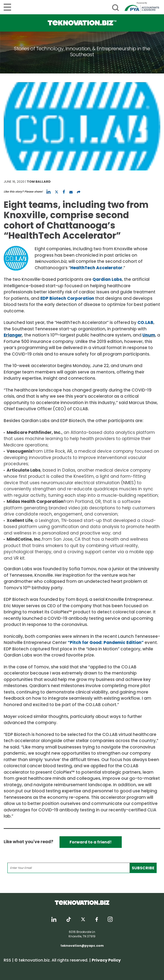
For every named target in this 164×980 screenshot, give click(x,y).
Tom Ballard (39, 182)
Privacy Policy (106, 960)
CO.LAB (145, 322)
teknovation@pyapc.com (82, 946)
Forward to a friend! (91, 842)
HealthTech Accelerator (96, 268)
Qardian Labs (107, 279)
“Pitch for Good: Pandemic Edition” (106, 642)
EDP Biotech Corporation (67, 298)
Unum (149, 335)
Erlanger (13, 335)
